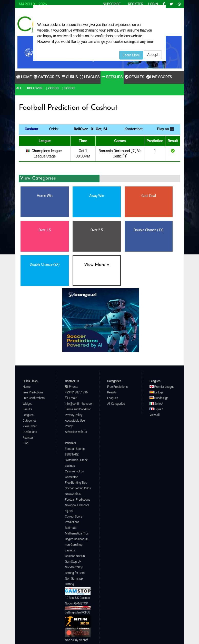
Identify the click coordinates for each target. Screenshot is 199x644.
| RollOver (34, 88)
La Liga (156, 392)
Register (28, 438)
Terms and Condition (78, 409)
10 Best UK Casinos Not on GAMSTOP (78, 603)
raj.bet (69, 511)
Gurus (70, 77)
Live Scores (159, 77)
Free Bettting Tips (76, 483)
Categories (47, 77)
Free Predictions (33, 392)
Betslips (112, 77)
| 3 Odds (68, 88)
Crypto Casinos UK (77, 539)
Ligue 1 (156, 409)
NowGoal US (73, 494)
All (19, 88)
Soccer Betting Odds (78, 488)
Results (134, 77)
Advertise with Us (76, 432)
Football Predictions (77, 500)
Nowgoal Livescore (77, 505)
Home (24, 77)
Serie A (156, 404)
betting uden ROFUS (78, 619)
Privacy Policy (74, 415)
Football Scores (75, 449)
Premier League (162, 387)
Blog (25, 443)
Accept (153, 55)
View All (155, 415)
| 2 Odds (52, 88)
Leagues (90, 77)
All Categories (116, 404)
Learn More (131, 55)
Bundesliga (159, 398)
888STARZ (72, 454)
